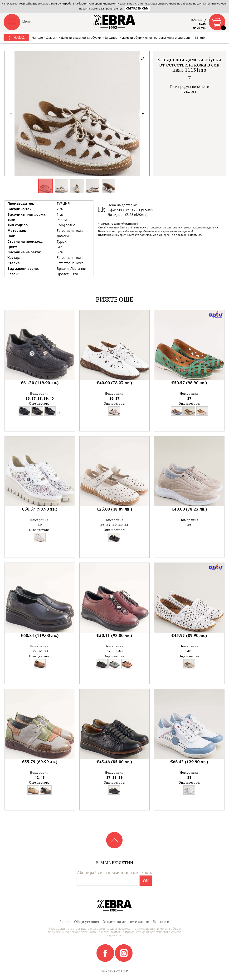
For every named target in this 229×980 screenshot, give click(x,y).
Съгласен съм (137, 8)
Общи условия (87, 922)
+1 (59, 413)
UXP (124, 971)
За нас (65, 922)
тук (120, 8)
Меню (27, 22)
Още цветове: (40, 403)
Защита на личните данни (126, 922)
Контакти (161, 922)
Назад (16, 38)
